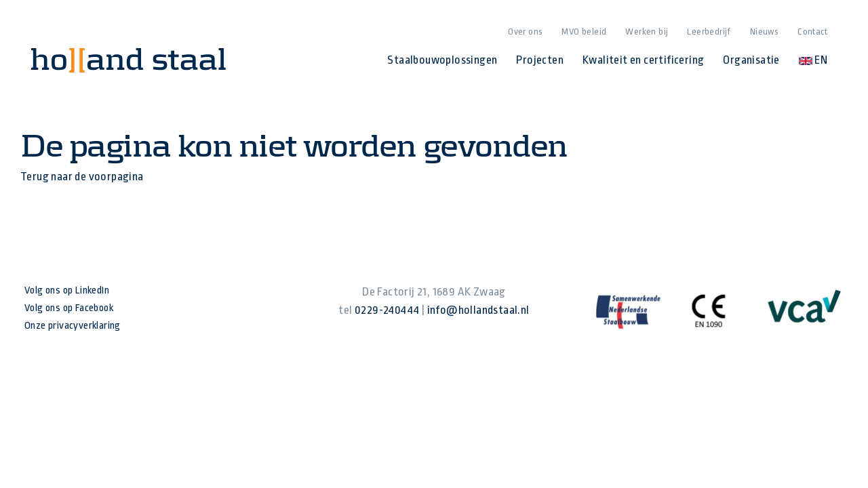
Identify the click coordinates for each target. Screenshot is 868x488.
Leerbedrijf (709, 32)
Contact (812, 32)
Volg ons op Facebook (69, 308)
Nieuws (764, 32)
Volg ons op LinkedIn (67, 290)
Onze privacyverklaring (73, 326)
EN (813, 60)
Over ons (525, 32)
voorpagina (116, 177)
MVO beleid (584, 32)
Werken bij (647, 32)
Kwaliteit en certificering (643, 60)
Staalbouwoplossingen (442, 60)
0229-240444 (387, 310)
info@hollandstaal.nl (478, 310)
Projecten (540, 60)
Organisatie (751, 60)
